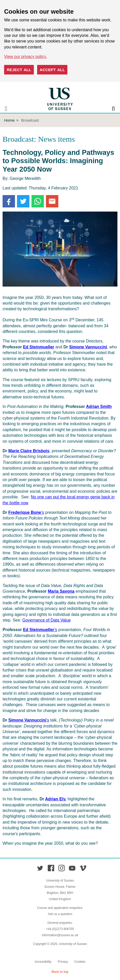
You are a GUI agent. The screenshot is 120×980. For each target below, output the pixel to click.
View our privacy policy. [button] (26, 57)
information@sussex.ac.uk (60, 935)
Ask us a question (60, 914)
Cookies (80, 962)
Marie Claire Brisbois (29, 451)
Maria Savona (61, 591)
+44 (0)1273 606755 (60, 929)
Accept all (52, 70)
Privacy (63, 962)
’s (26, 512)
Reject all (19, 70)
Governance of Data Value (47, 620)
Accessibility (43, 962)
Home (9, 120)
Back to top (60, 972)
